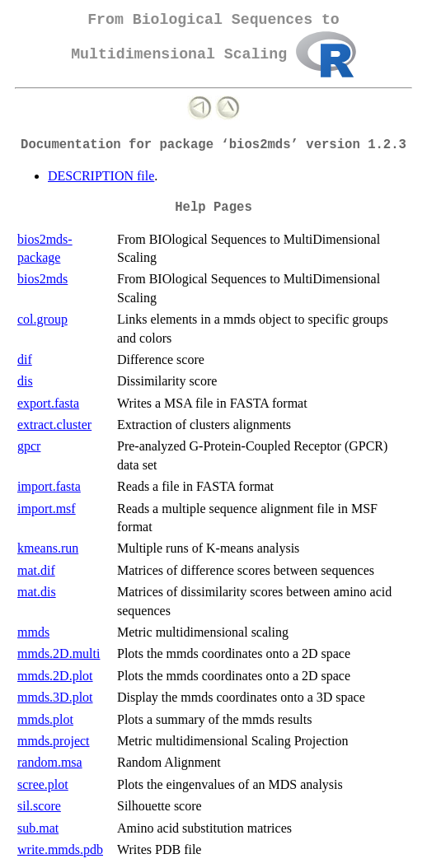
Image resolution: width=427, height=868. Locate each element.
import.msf (47, 509)
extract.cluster (54, 425)
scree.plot (43, 784)
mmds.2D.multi (59, 653)
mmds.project (54, 741)
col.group (42, 319)
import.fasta (49, 486)
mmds (33, 632)
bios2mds (42, 279)
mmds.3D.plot (55, 697)
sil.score (39, 806)
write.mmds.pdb (60, 849)
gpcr (29, 446)
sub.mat (38, 828)
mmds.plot (45, 719)
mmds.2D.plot (55, 676)
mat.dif (36, 570)
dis (25, 381)
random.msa (50, 762)
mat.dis (37, 592)
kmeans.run (48, 548)
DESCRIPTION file (101, 176)
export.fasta (48, 403)
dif (25, 359)
